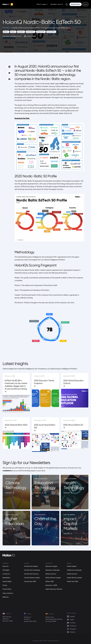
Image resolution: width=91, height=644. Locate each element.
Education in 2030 (51, 585)
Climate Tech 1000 (30, 581)
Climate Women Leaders (32, 578)
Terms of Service (8, 593)
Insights (44, 4)
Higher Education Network (54, 589)
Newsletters (54, 4)
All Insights (6, 570)
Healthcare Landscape (74, 570)
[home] (8, 4)
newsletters (7, 471)
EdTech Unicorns (51, 574)
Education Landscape (53, 570)
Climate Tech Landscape (32, 570)
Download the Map (22, 118)
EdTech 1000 (50, 581)
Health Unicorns (72, 574)
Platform (39, 4)
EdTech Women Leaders (53, 578)
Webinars (6, 597)
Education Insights (51, 566)
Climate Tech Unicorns (31, 574)
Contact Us (6, 574)
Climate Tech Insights (31, 566)
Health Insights (72, 566)
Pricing (5, 585)
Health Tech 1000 (73, 581)
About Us (60, 4)
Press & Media (7, 581)
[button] (45, 4)
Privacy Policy (7, 589)
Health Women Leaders (74, 578)
